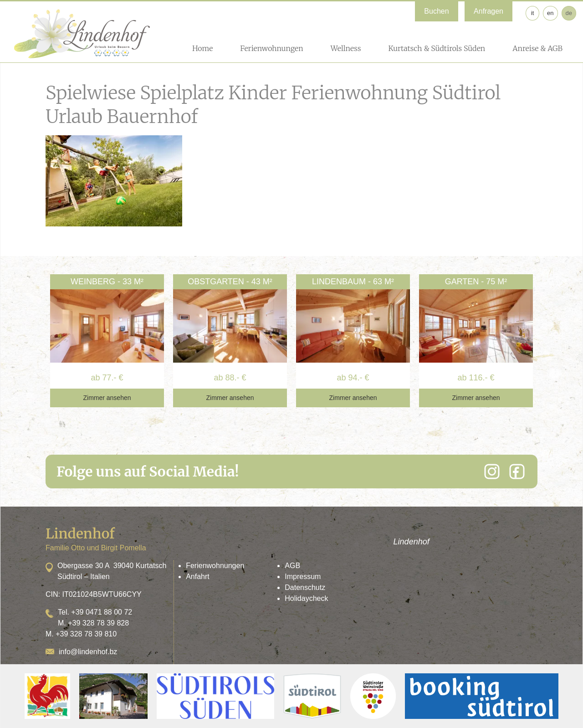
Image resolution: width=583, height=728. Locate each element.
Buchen (436, 11)
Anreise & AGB (537, 48)
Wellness (346, 48)
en (550, 13)
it (533, 13)
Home (202, 48)
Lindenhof (412, 542)
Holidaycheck (306, 598)
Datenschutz (305, 587)
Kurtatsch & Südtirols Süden (437, 48)
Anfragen (488, 11)
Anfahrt (198, 577)
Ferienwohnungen (271, 48)
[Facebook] (517, 472)
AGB (292, 566)
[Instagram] (492, 472)
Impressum (303, 577)
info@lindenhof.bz (88, 652)
